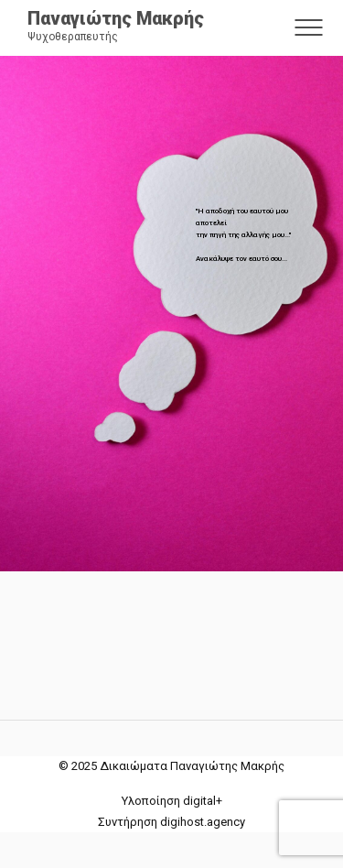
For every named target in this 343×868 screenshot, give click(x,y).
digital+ (203, 801)
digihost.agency (203, 822)
